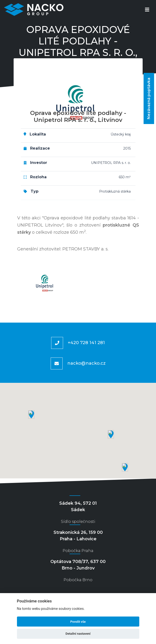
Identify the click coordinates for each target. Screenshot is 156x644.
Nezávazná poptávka (149, 98)
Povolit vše (78, 622)
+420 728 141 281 (86, 342)
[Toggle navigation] (147, 10)
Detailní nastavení (78, 634)
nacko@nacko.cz (86, 363)
